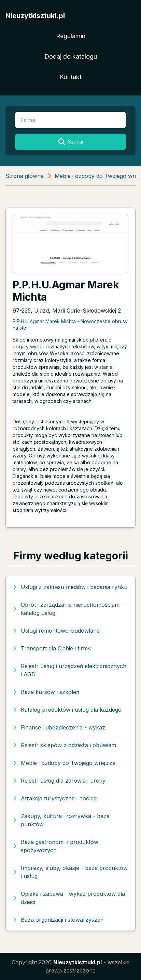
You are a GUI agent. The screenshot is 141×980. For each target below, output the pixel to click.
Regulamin (71, 36)
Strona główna (25, 176)
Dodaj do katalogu (71, 56)
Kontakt (71, 77)
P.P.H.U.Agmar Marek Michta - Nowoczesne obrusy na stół (70, 325)
